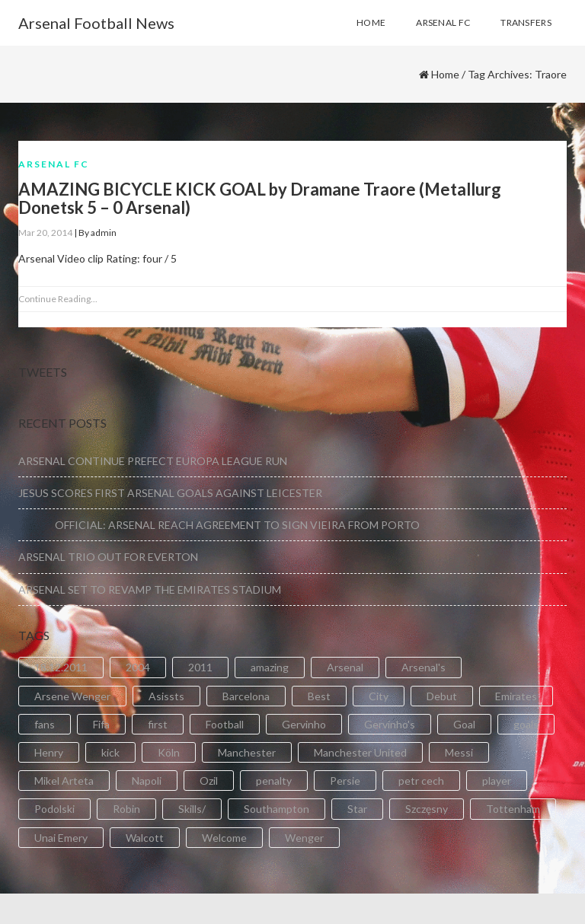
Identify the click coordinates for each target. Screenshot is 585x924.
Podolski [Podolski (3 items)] (54, 809)
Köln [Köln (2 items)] (169, 752)
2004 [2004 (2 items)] (138, 667)
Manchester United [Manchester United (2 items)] (360, 752)
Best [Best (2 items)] (319, 696)
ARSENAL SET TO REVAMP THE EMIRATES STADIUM (150, 589)
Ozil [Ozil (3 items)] (209, 781)
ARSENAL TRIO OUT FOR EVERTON (108, 557)
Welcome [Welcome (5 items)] (224, 838)
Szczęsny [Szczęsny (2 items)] (427, 809)
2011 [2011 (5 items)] (200, 667)
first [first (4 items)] (158, 724)
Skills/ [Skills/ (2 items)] (192, 809)
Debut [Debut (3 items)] (442, 696)
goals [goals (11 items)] (526, 724)
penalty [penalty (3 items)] (274, 781)
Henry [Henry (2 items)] (49, 752)
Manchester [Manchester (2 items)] (247, 752)
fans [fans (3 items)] (45, 724)
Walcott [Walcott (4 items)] (145, 838)
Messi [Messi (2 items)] (459, 752)
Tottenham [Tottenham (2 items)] (513, 809)
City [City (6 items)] (379, 696)
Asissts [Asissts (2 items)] (166, 696)
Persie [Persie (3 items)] (345, 781)
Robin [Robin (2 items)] (126, 809)
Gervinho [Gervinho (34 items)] (304, 724)
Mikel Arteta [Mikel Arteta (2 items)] (64, 781)
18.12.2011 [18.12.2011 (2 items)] (61, 667)
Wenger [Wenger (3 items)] (304, 838)
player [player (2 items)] (497, 781)
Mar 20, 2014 (45, 233)
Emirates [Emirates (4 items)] (516, 696)
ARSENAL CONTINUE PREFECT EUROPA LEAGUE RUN (153, 461)
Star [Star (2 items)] (357, 809)
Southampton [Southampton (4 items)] (277, 809)
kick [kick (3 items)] (110, 752)
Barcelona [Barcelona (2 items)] (246, 696)
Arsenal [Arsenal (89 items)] (345, 667)
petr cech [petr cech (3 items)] (421, 781)
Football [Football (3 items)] (225, 724)
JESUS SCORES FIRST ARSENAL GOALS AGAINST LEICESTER (170, 493)
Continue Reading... (58, 299)
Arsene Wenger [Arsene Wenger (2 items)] (72, 696)
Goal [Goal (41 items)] (464, 724)
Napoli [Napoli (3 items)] (147, 781)
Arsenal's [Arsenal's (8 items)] (424, 667)
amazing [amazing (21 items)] (270, 667)
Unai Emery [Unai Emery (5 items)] (61, 838)
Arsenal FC (54, 164)
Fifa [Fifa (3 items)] (101, 724)
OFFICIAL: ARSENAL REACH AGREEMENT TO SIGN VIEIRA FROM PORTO (219, 525)
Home (445, 74)
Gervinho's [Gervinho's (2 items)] (390, 724)
